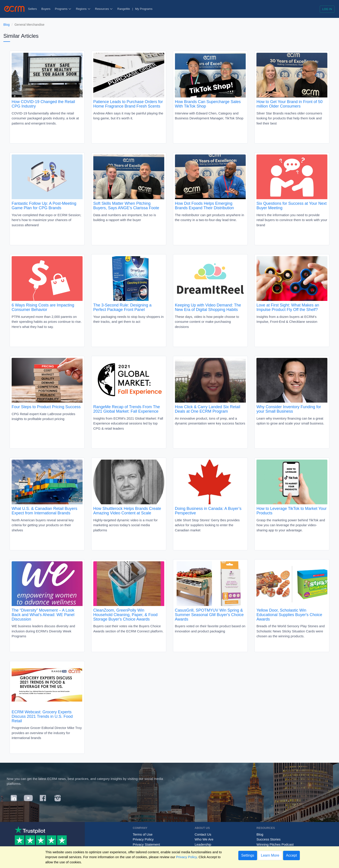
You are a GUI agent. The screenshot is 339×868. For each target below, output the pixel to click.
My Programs (144, 9)
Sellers (32, 9)
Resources (104, 9)
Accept (291, 855)
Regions (83, 9)
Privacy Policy (143, 839)
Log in (327, 9)
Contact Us (203, 834)
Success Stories (269, 839)
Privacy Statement (146, 844)
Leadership (203, 844)
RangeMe (124, 9)
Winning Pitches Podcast (275, 844)
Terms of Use (143, 834)
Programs (63, 9)
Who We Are (204, 839)
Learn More (270, 855)
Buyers (46, 9)
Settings (248, 855)
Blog (6, 25)
